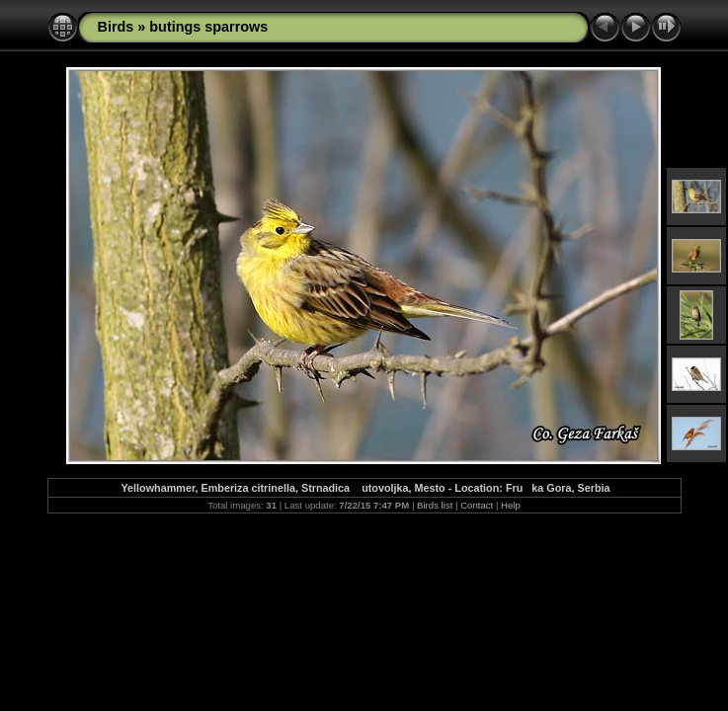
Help (511, 505)
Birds (116, 27)
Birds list (435, 505)
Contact (477, 505)
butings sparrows (208, 27)
